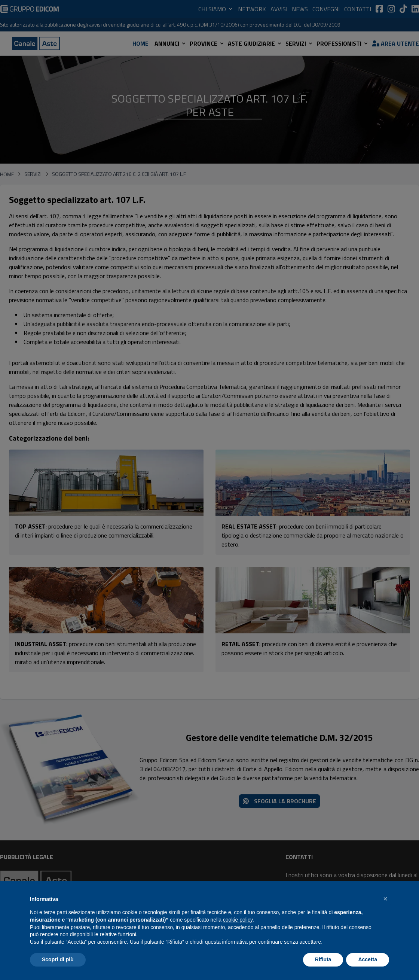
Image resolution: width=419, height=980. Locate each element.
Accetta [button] (368, 959)
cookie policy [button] (238, 920)
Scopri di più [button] (58, 959)
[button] (385, 899)
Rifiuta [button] (323, 959)
